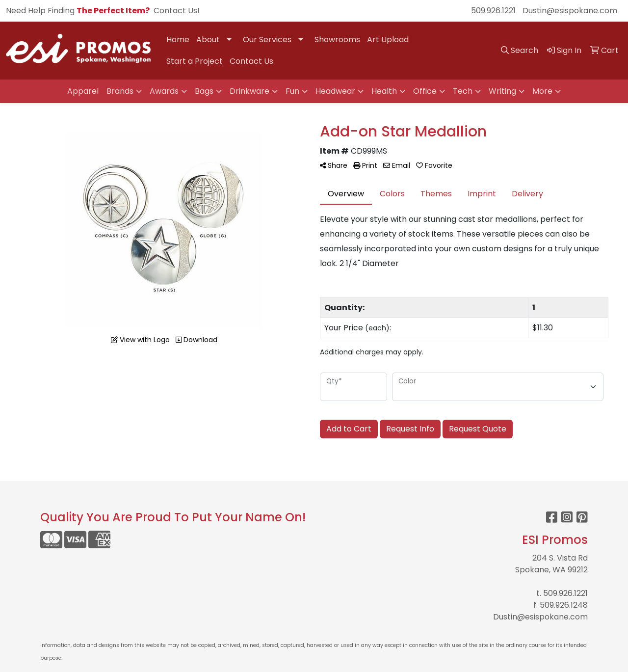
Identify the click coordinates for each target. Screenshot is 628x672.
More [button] (542, 91)
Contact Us (251, 61)
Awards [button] (164, 91)
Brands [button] (120, 91)
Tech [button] (463, 91)
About (208, 40)
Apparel (83, 91)
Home (178, 40)
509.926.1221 (493, 11)
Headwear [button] (335, 91)
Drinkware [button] (249, 91)
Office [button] (425, 91)
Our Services (267, 40)
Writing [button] (502, 91)
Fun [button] (292, 91)
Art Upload (388, 40)
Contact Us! (177, 11)
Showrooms (337, 40)
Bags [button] (204, 91)
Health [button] (384, 91)
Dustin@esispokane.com (570, 11)
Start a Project (195, 61)
